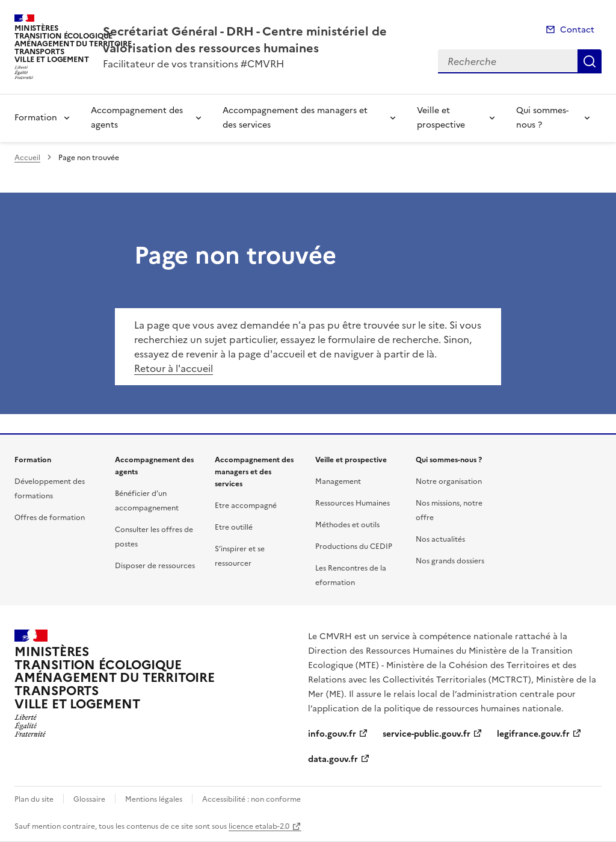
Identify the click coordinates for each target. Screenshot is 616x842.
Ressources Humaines (353, 503)
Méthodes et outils (347, 525)
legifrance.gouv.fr (533, 734)
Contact (577, 30)
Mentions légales (154, 799)
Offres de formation (50, 518)
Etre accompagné (246, 506)
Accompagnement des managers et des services (295, 118)
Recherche (590, 61)
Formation (36, 118)
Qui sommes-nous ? (542, 118)
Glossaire (89, 799)
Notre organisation (449, 481)
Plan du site (34, 799)
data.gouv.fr (333, 759)
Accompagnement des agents (137, 118)
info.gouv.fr (332, 734)
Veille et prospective (441, 118)
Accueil (27, 158)
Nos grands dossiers (450, 561)
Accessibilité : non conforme (251, 799)
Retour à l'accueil (174, 368)
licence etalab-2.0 (259, 826)
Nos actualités (440, 539)
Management (338, 481)
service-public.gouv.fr (427, 734)
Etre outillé (234, 527)
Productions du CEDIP (354, 546)
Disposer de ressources (155, 566)
